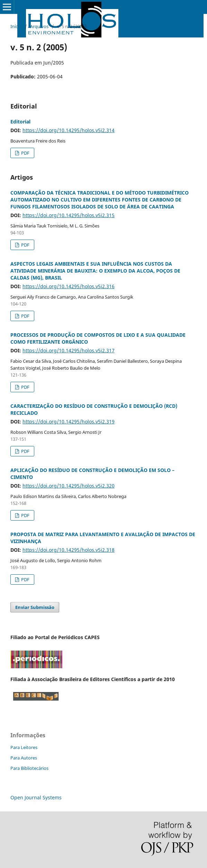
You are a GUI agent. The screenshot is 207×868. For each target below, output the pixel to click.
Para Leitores (24, 747)
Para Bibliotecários (29, 768)
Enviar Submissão (35, 607)
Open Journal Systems (36, 797)
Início (16, 26)
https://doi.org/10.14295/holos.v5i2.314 (69, 130)
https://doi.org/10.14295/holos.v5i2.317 (69, 350)
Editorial (20, 122)
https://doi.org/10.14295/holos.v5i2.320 (69, 486)
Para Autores (24, 758)
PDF (25, 153)
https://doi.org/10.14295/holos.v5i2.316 (69, 286)
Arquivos (39, 26)
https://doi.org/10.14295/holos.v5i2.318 (69, 550)
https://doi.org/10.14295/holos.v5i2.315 (69, 215)
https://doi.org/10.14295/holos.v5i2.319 (69, 422)
